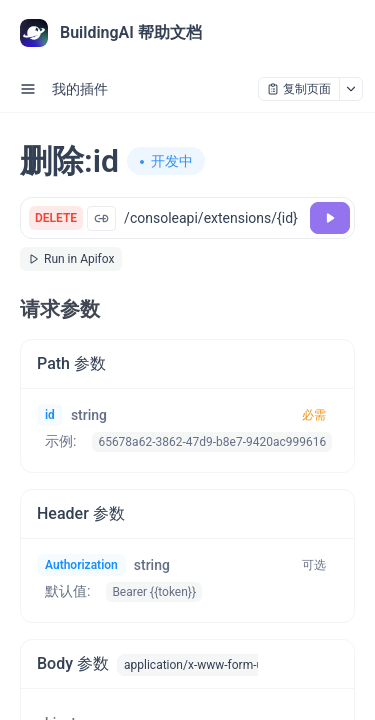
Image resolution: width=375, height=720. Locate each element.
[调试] (330, 218)
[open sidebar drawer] (28, 89)
